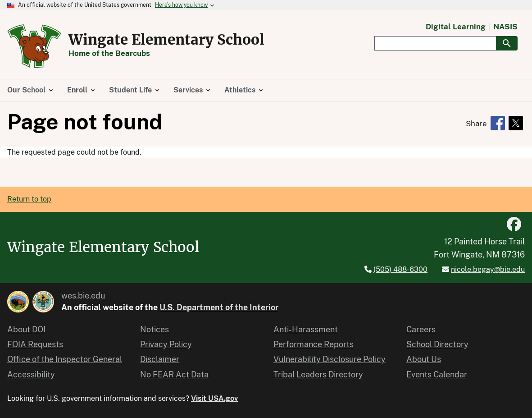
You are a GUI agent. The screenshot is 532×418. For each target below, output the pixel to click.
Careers (421, 329)
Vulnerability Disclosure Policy (330, 359)
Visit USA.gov (214, 398)
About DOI (26, 329)
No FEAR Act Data (174, 374)
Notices (155, 329)
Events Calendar (437, 374)
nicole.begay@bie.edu (488, 269)
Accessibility (31, 374)
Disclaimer (160, 359)
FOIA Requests (35, 344)
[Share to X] (516, 123)
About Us (424, 359)
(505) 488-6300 (400, 269)
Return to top (29, 199)
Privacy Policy (166, 344)
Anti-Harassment (306, 329)
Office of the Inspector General (65, 359)
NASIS (505, 27)
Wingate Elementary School (166, 40)
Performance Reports (314, 344)
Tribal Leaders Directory (318, 374)
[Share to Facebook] (498, 123)
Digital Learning (456, 27)
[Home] (34, 63)
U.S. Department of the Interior (219, 307)
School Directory (437, 344)
